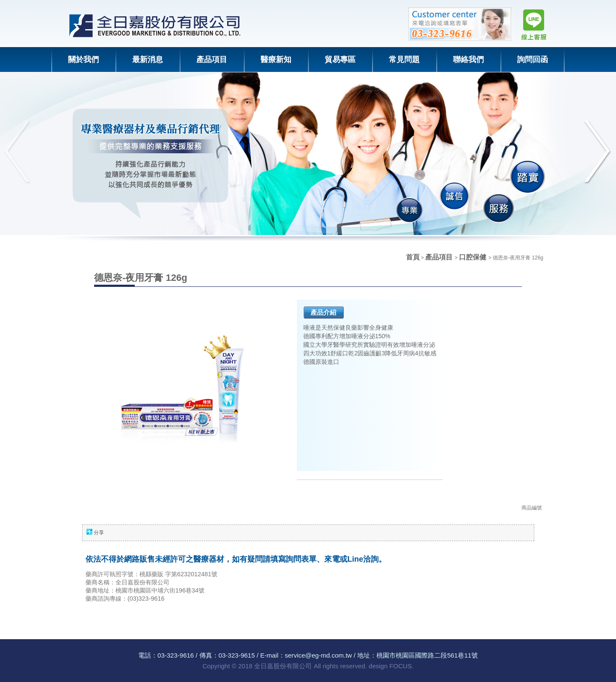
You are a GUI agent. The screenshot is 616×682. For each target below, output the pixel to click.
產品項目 (440, 257)
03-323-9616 (176, 655)
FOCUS (401, 666)
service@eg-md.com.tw (318, 655)
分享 (99, 533)
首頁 (413, 257)
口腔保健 (474, 257)
